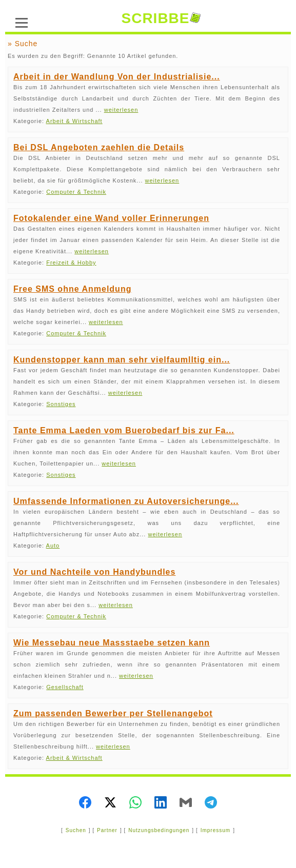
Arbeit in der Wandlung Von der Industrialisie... (117, 77)
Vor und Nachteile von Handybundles (94, 572)
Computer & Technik (76, 192)
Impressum (215, 830)
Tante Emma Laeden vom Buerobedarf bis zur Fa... (124, 430)
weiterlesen (121, 110)
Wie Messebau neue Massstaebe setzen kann (112, 643)
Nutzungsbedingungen (159, 830)
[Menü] (22, 22)
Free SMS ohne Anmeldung (72, 289)
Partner (107, 830)
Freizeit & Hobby (71, 263)
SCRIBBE (161, 18)
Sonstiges (61, 404)
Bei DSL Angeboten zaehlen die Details (99, 147)
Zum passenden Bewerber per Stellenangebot (113, 713)
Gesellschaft (65, 687)
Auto (53, 546)
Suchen (76, 830)
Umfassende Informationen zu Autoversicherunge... (126, 501)
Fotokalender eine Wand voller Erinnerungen (111, 218)
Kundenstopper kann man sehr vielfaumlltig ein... (122, 360)
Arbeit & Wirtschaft (74, 121)
